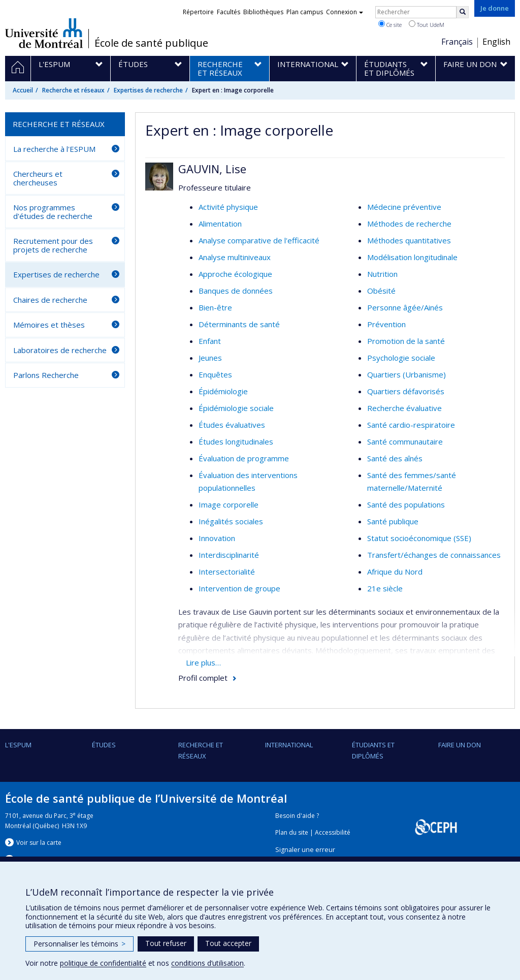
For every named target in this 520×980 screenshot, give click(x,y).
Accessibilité (333, 832)
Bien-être (215, 307)
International (289, 745)
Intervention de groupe (239, 588)
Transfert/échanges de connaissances (434, 555)
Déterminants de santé (239, 324)
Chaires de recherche (50, 300)
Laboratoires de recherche (60, 350)
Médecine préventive (404, 207)
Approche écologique (235, 274)
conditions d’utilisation (207, 963)
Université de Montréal (44, 33)
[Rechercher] (463, 12)
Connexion (345, 12)
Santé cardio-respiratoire (411, 425)
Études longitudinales (236, 441)
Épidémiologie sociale (236, 408)
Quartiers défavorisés (406, 391)
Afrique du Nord (395, 572)
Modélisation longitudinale (412, 257)
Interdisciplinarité (229, 555)
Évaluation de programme (244, 458)
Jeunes (210, 358)
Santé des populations (406, 504)
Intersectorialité (227, 572)
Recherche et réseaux (73, 90)
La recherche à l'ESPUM (54, 149)
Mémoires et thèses (49, 325)
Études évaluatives (232, 425)
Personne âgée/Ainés (405, 307)
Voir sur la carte (39, 843)
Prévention (386, 324)
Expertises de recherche (148, 90)
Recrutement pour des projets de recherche (53, 245)
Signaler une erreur (305, 850)
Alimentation (220, 224)
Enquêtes (215, 374)
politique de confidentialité (103, 963)
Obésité (381, 291)
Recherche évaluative (404, 408)
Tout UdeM (427, 24)
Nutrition (382, 274)
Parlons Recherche (46, 375)
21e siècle (385, 588)
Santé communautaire (405, 441)
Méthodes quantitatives (409, 240)
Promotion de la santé (406, 341)
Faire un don (460, 745)
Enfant (210, 341)
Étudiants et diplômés (373, 750)
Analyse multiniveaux (235, 257)
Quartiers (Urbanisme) (407, 374)
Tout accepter (228, 943)
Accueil (23, 90)
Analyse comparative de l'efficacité (259, 240)
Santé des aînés (395, 458)
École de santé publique (151, 43)
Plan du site (292, 832)
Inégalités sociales (231, 521)
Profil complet (203, 678)
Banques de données (236, 291)
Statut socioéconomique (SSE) (419, 538)
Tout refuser (166, 943)
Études (104, 745)
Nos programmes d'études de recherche (53, 212)
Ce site (390, 24)
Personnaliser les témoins (79, 944)
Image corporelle (229, 504)
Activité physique (228, 207)
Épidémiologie (223, 391)
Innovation (217, 538)
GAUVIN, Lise (212, 169)
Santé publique (393, 521)
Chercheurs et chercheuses (38, 178)
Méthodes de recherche (409, 224)
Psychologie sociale (401, 358)
